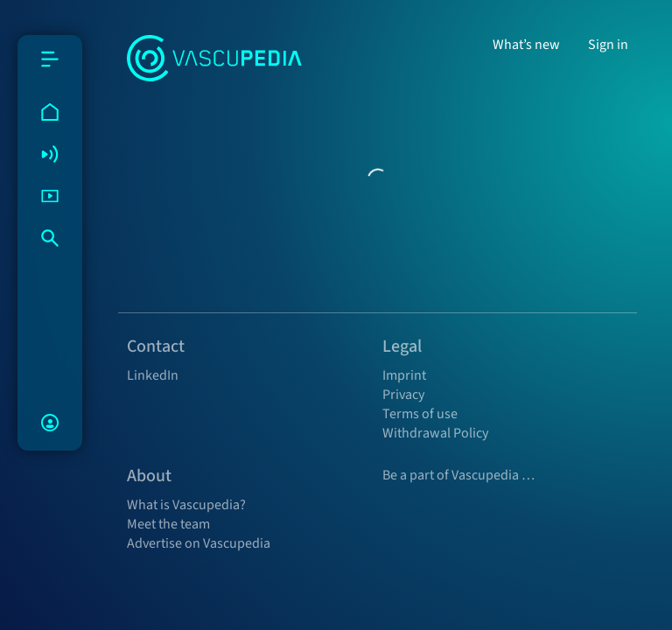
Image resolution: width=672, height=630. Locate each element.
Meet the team (168, 524)
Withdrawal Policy (435, 433)
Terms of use (420, 414)
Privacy (403, 395)
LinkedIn (153, 375)
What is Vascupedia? (186, 505)
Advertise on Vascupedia (199, 543)
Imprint (404, 375)
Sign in (608, 45)
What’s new (526, 45)
